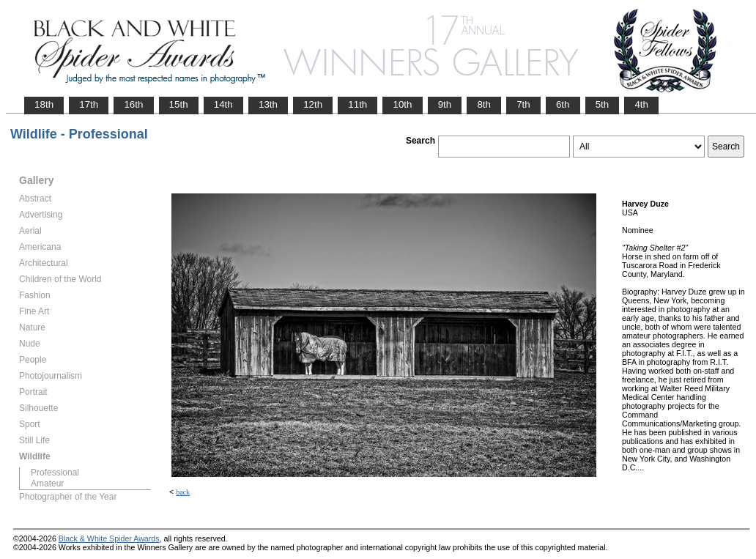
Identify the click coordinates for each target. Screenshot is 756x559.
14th (223, 104)
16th (133, 104)
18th (44, 104)
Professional (55, 473)
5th (603, 104)
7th (523, 104)
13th (268, 104)
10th (402, 104)
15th (179, 104)
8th (484, 104)
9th (445, 104)
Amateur (47, 484)
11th (357, 104)
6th (563, 104)
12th (313, 104)
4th (641, 104)
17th (89, 104)
